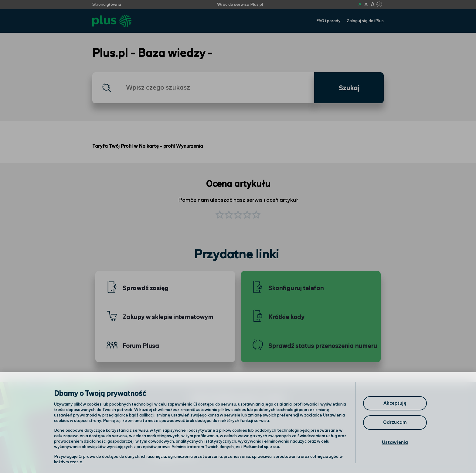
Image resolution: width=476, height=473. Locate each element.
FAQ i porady (328, 21)
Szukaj (349, 88)
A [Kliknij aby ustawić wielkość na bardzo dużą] (373, 5)
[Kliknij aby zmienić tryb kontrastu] (379, 5)
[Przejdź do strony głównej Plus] (112, 21)
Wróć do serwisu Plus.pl (240, 5)
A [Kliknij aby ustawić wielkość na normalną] (360, 5)
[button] (256, 215)
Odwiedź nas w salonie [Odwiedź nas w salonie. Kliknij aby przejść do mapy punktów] (182, 437)
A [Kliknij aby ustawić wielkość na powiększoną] (366, 5)
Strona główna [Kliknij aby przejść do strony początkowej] (107, 5)
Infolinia (264, 453)
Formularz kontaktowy (282, 438)
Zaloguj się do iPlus (365, 21)
